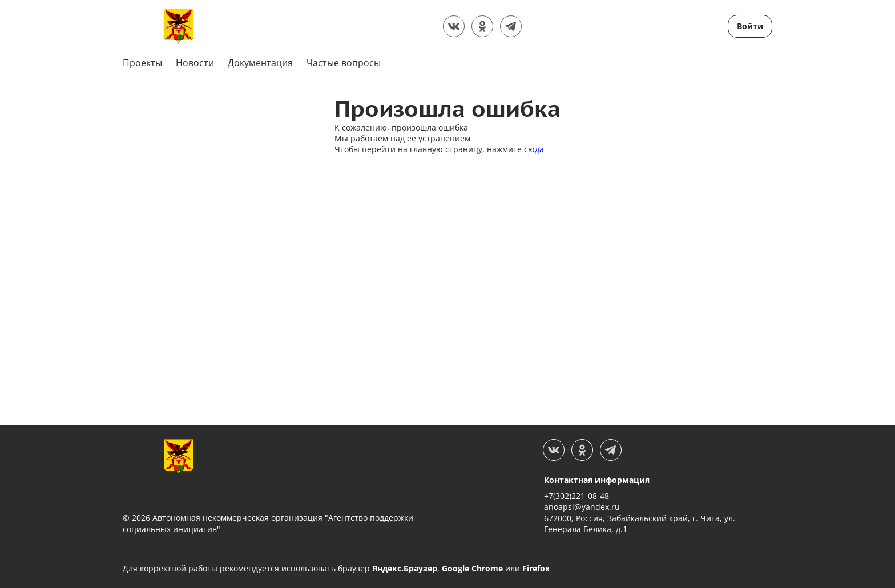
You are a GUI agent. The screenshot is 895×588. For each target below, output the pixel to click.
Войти (750, 26)
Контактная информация (597, 480)
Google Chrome (472, 568)
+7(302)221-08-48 (576, 496)
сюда (534, 149)
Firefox (536, 568)
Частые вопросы (344, 63)
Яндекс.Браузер (405, 568)
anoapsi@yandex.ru (582, 507)
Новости (195, 63)
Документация (260, 63)
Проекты (142, 63)
